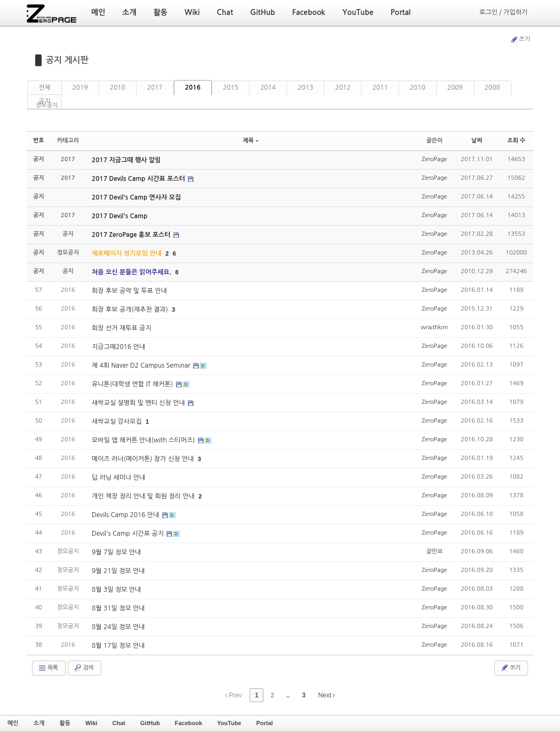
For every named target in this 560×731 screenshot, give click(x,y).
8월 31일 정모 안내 (118, 608)
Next (326, 695)
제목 (251, 141)
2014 (268, 88)
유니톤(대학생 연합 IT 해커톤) (133, 384)
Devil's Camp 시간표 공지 (129, 534)
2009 (455, 88)
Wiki (91, 723)
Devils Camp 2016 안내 (126, 515)
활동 (65, 723)
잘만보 (434, 551)
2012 (343, 88)
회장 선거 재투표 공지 (122, 328)
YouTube (229, 723)
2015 (231, 88)
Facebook (189, 723)
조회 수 (516, 141)
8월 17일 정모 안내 (118, 646)
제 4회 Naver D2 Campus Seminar (142, 365)
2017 (155, 88)
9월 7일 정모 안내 (116, 552)
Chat (119, 723)
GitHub (150, 723)
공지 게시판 (67, 60)
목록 (48, 668)
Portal (264, 723)
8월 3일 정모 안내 (116, 590)
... (288, 695)
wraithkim (434, 327)
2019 (80, 88)
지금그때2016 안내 (118, 347)
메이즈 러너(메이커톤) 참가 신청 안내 (144, 459)
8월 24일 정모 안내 (118, 627)
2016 (193, 88)
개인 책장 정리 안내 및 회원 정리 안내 (144, 496)
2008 (493, 88)
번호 (39, 141)
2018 (118, 88)
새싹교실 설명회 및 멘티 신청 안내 (139, 403)
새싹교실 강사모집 (118, 422)
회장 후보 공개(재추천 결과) (131, 309)
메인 (13, 723)
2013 (305, 88)
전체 (45, 88)
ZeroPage (435, 159)
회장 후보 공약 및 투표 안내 (129, 291)
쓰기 (520, 39)
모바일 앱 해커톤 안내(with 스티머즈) (144, 440)
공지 (45, 101)
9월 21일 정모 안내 (118, 571)
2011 (380, 88)
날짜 (477, 141)
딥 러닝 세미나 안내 (118, 478)
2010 (417, 88)
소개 (39, 723)
